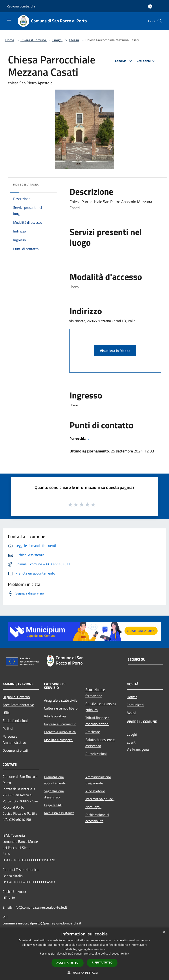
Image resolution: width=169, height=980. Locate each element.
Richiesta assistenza (59, 813)
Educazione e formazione (95, 693)
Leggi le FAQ (53, 805)
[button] (84, 973)
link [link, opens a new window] (127, 954)
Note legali (93, 807)
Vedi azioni (147, 61)
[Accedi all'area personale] (150, 6)
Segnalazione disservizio (54, 794)
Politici (8, 728)
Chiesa (74, 40)
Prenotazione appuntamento (55, 780)
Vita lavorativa (55, 716)
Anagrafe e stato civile (61, 700)
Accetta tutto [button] (68, 963)
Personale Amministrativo (14, 739)
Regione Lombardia (21, 6)
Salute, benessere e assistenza (100, 743)
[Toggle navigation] (9, 21)
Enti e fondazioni (15, 721)
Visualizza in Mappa (115, 351)
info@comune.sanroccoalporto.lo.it (40, 907)
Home (10, 40)
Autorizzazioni (96, 754)
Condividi (124, 61)
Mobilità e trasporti (58, 740)
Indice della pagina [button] (26, 185)
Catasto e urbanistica (60, 732)
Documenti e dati (15, 750)
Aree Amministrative (18, 705)
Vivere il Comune (34, 40)
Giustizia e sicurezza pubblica (101, 707)
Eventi (132, 742)
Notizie (132, 697)
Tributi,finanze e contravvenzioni (97, 721)
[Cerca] (160, 21)
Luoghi (57, 40)
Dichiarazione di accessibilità (97, 818)
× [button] (164, 932)
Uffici (6, 713)
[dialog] (84, 954)
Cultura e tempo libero (61, 708)
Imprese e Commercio (60, 724)
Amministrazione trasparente (98, 780)
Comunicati (135, 705)
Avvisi (131, 713)
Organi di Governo (16, 697)
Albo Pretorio (95, 791)
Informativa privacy (100, 799)
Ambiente (93, 732)
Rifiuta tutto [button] (102, 963)
